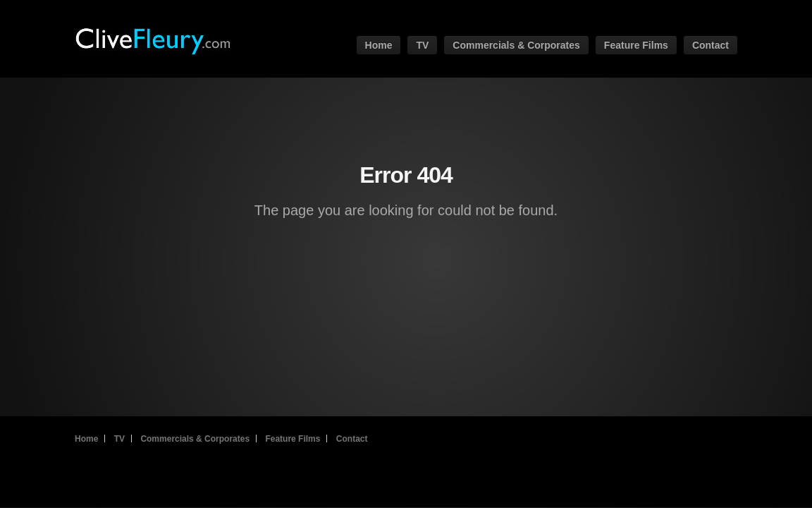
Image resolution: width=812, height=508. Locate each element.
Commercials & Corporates (516, 45)
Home (379, 45)
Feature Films (636, 45)
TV (422, 45)
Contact (710, 45)
